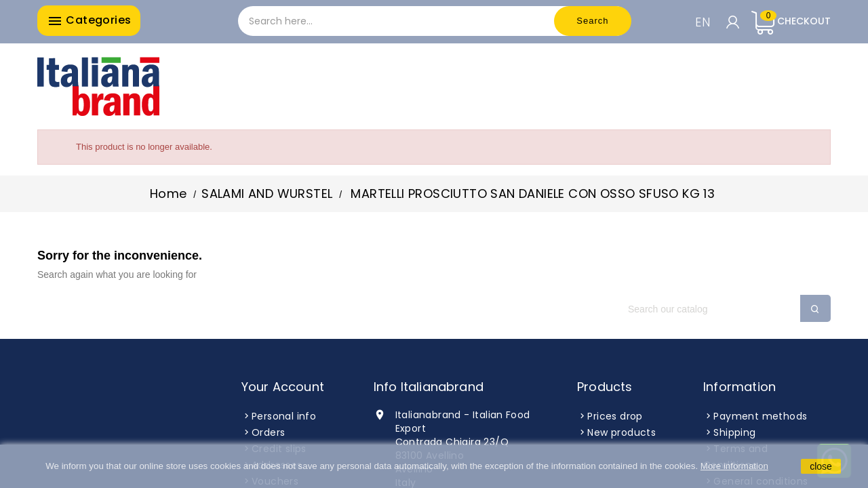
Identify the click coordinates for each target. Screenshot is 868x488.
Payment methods (760, 416)
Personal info (284, 416)
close (821, 466)
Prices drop (615, 416)
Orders (268, 432)
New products (622, 432)
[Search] (722, 309)
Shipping (734, 432)
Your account (283, 387)
